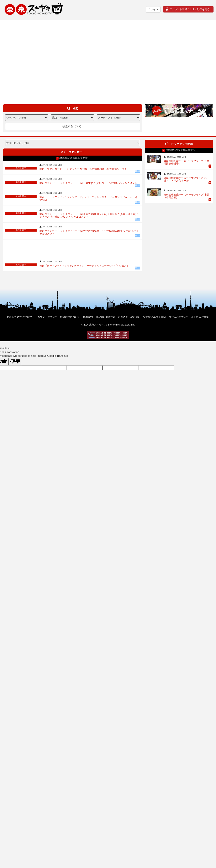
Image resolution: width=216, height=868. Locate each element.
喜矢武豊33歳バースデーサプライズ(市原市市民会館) (186, 196)
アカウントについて (46, 317)
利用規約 (88, 317)
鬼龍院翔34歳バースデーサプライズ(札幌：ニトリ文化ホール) (185, 179)
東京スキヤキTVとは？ (19, 317)
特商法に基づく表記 (154, 317)
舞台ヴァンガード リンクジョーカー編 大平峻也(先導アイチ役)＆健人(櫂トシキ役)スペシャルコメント (89, 232)
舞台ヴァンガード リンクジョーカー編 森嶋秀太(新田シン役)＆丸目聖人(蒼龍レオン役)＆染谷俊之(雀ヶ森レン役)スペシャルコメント (89, 216)
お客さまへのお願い (129, 317)
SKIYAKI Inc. (128, 325)
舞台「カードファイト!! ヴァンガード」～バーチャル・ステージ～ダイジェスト (84, 266)
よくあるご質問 (200, 317)
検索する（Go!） (73, 126)
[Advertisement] (39, 59)
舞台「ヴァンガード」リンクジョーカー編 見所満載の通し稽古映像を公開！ (83, 169)
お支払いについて (178, 317)
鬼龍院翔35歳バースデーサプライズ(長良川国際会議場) (186, 162)
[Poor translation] (15, 362)
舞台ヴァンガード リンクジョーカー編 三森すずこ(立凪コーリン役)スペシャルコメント (88, 183)
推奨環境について (70, 317)
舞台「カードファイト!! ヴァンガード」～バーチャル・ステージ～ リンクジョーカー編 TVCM (90, 199)
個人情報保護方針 (105, 317)
